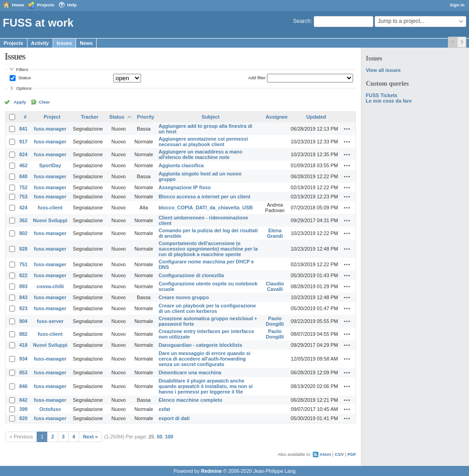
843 (23, 297)
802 (23, 233)
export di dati (174, 418)
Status (24, 78)
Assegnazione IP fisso (185, 187)
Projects (46, 5)
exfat (164, 409)
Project (52, 117)
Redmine (212, 471)
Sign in (457, 5)
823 (23, 308)
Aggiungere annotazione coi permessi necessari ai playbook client (203, 142)
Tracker (90, 117)
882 (23, 334)
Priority (146, 117)
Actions (347, 129)
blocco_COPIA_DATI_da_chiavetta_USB (206, 208)
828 (23, 249)
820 (23, 418)
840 (23, 176)
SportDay (50, 165)
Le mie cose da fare (389, 101)
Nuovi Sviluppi (50, 220)
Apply (20, 102)
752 (23, 187)
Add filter (257, 78)
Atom (325, 454)
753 (23, 197)
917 (23, 142)
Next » (90, 437)
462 (23, 165)
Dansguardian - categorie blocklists (200, 345)
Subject (210, 117)
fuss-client (50, 208)
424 (23, 208)
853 (23, 372)
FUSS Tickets (382, 95)
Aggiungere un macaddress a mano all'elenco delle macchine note (200, 154)
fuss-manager (50, 129)
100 (169, 437)
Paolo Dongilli (275, 321)
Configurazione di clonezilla (191, 275)
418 (23, 345)
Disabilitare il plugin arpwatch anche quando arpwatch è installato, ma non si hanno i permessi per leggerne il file (205, 386)
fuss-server (50, 321)
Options (24, 88)
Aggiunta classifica (181, 165)
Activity (40, 43)
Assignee (277, 117)
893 (23, 286)
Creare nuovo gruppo (184, 297)
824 (23, 154)
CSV (339, 454)
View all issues (383, 70)
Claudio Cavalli (275, 286)
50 (159, 437)
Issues (65, 43)
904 (23, 321)
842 (23, 400)
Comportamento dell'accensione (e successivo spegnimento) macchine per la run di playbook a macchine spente (208, 249)
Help (72, 5)
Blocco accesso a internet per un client (204, 197)
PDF (352, 454)
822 (23, 275)
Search (302, 21)
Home (18, 5)
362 (23, 220)
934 (23, 359)
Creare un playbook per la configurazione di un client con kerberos (207, 308)
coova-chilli (50, 286)
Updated (316, 117)
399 (23, 409)
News (86, 43)
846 (23, 386)
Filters (22, 69)
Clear (44, 102)
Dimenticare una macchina (190, 372)
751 (23, 264)
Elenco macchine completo (190, 400)
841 (23, 129)
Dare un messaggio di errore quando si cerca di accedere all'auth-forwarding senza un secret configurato (204, 359)
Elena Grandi (275, 233)
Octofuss (50, 409)
